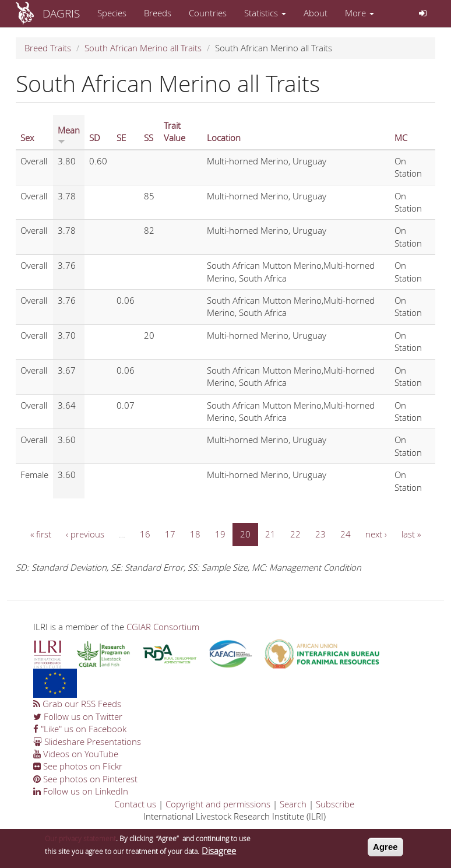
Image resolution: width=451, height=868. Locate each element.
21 (270, 534)
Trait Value (175, 131)
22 (295, 534)
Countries (208, 13)
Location (224, 138)
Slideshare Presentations (87, 742)
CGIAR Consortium (163, 627)
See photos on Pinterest (85, 779)
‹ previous (85, 534)
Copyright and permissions (218, 804)
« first (41, 534)
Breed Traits (48, 48)
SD (95, 138)
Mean (69, 134)
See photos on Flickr (78, 766)
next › (376, 534)
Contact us (135, 804)
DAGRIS (61, 13)
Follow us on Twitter (78, 716)
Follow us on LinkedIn (81, 791)
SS (149, 138)
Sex (27, 138)
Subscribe (335, 804)
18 (195, 534)
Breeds (158, 13)
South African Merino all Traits (143, 48)
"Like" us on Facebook (80, 729)
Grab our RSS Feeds (77, 704)
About (316, 13)
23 (320, 534)
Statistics (265, 13)
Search (293, 804)
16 (145, 534)
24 (346, 534)
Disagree (219, 853)
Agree (385, 850)
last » (411, 534)
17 (170, 534)
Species (112, 13)
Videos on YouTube (76, 754)
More (360, 13)
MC (401, 138)
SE (121, 138)
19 (220, 534)
